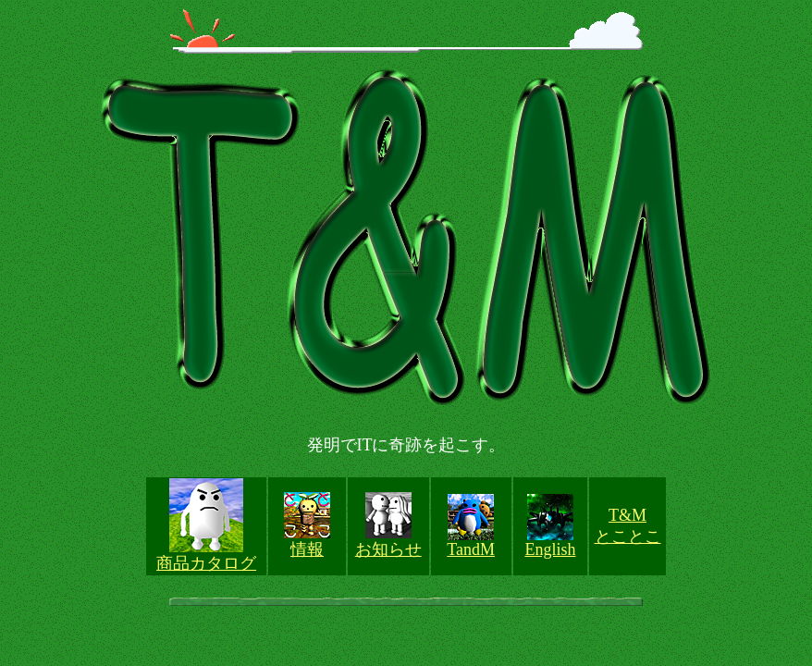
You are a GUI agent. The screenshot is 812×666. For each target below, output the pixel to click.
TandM (471, 549)
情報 (307, 549)
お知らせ (388, 549)
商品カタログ (206, 563)
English (550, 549)
